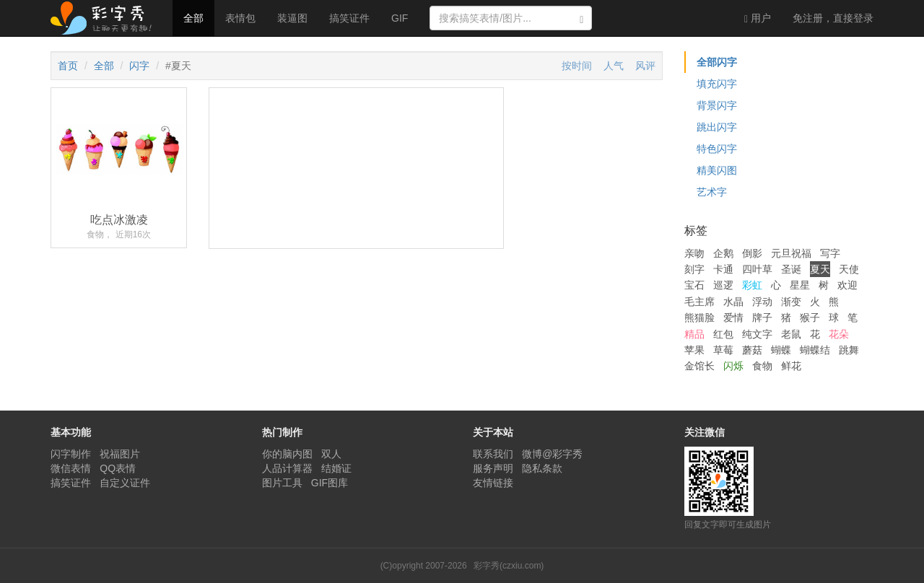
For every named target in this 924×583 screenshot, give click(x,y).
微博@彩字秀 (552, 454)
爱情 (733, 317)
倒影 (752, 253)
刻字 (694, 269)
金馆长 (699, 366)
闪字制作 (71, 454)
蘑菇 (752, 350)
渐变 (791, 302)
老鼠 (791, 334)
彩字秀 (106, 18)
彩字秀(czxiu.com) (509, 566)
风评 (645, 66)
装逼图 (292, 18)
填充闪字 (717, 84)
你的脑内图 (287, 454)
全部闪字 (717, 62)
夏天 (820, 269)
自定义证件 (125, 483)
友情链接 (493, 483)
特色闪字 (717, 149)
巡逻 (723, 285)
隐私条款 (542, 468)
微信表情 (71, 468)
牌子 (762, 317)
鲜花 (791, 366)
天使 (849, 269)
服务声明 (493, 468)
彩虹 (752, 285)
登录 (833, 18)
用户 (758, 18)
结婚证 (336, 468)
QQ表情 (118, 468)
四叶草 (757, 269)
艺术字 (712, 192)
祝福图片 (120, 454)
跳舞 (849, 350)
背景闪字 (717, 105)
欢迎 (847, 285)
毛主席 (699, 302)
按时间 (577, 66)
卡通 (723, 269)
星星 (800, 285)
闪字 (139, 66)
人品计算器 (287, 468)
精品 (694, 334)
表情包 (240, 18)
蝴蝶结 (815, 350)
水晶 (733, 302)
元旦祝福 (791, 253)
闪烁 (733, 366)
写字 (830, 253)
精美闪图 (717, 170)
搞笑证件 (349, 18)
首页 (68, 66)
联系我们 (493, 454)
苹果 (694, 350)
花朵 (839, 334)
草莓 (723, 350)
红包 (723, 334)
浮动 (762, 302)
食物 (762, 366)
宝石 (694, 285)
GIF (400, 18)
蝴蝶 (781, 350)
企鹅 (723, 253)
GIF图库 (330, 483)
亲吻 (694, 253)
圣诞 (791, 269)
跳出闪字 (717, 127)
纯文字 (757, 334)
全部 (193, 18)
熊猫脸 (699, 317)
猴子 (810, 317)
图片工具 (282, 483)
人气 (614, 66)
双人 (331, 454)
